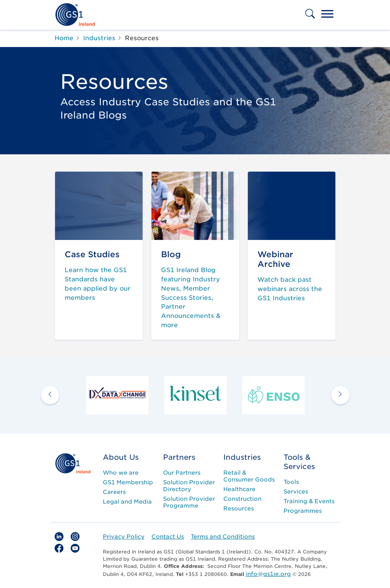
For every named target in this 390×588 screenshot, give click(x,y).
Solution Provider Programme (189, 502)
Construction (242, 499)
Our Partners (182, 473)
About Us (121, 457)
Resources (239, 508)
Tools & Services (299, 462)
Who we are (121, 473)
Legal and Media (127, 502)
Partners (179, 457)
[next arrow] (340, 395)
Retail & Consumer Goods (249, 476)
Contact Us (168, 537)
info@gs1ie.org (268, 574)
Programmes (303, 511)
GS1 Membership (128, 482)
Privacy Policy (124, 537)
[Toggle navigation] (327, 15)
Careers (114, 492)
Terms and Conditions (223, 537)
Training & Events (309, 501)
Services (296, 492)
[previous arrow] (50, 395)
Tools (291, 482)
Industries (242, 457)
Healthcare (239, 489)
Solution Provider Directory (189, 486)
